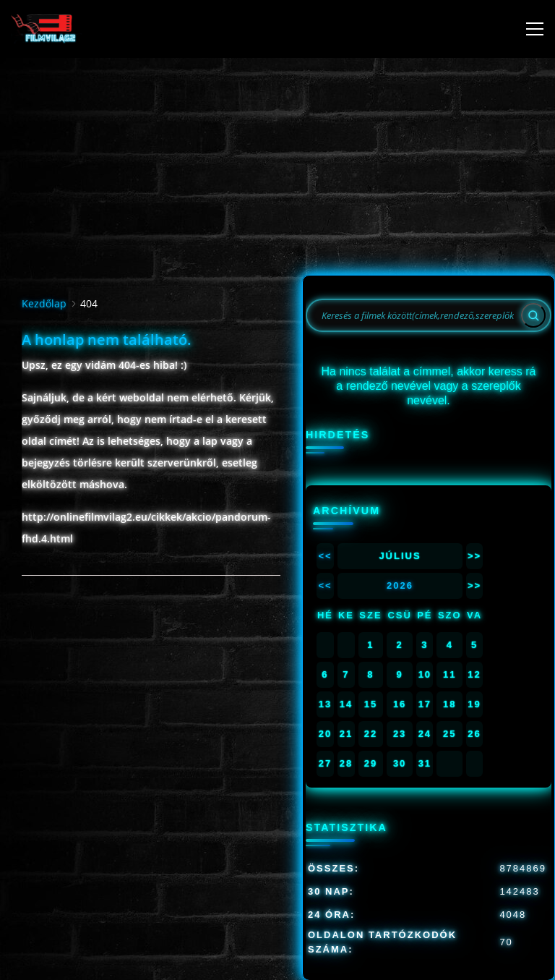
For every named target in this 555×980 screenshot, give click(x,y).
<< (325, 556)
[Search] (533, 315)
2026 (400, 585)
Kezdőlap (44, 303)
